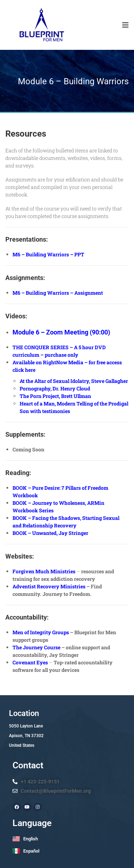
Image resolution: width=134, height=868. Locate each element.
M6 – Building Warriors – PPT (48, 254)
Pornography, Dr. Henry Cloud (55, 388)
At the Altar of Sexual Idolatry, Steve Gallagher (74, 381)
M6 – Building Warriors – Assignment (58, 293)
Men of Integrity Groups (41, 632)
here (30, 370)
